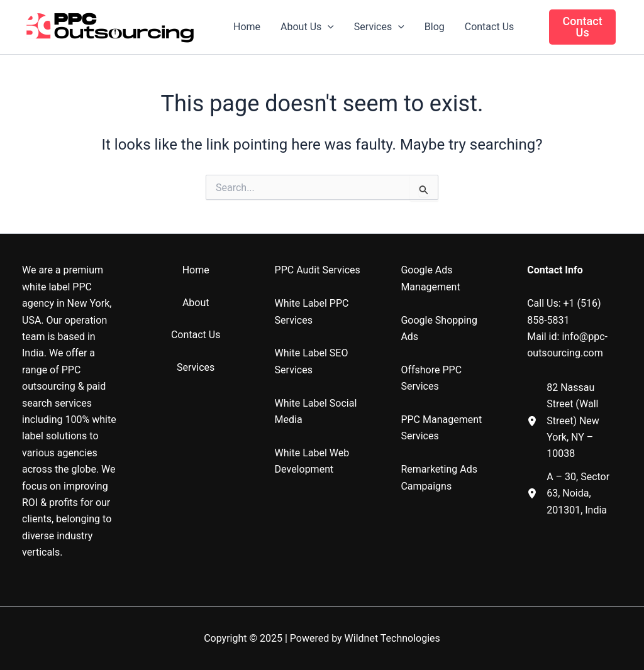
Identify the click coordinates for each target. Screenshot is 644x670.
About (196, 303)
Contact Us (490, 27)
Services (379, 27)
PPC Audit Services (318, 270)
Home (247, 27)
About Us (307, 27)
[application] (328, 27)
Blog (435, 27)
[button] (582, 27)
